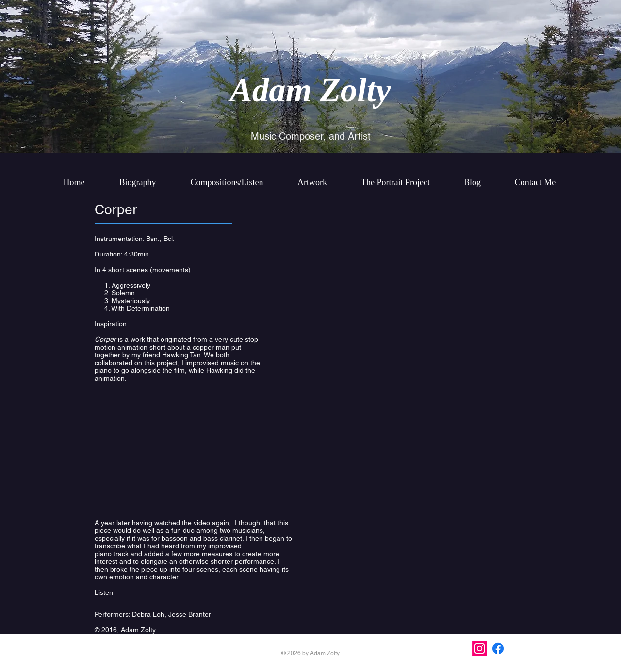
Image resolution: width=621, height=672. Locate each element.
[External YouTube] (194, 453)
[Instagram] (480, 648)
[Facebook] (498, 648)
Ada (258, 90)
